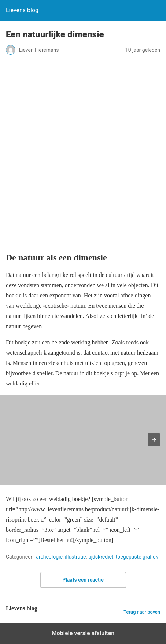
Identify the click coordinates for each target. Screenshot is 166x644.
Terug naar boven (142, 612)
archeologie (49, 557)
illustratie (75, 557)
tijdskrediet (101, 557)
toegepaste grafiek (137, 557)
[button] (154, 440)
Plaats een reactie (83, 580)
